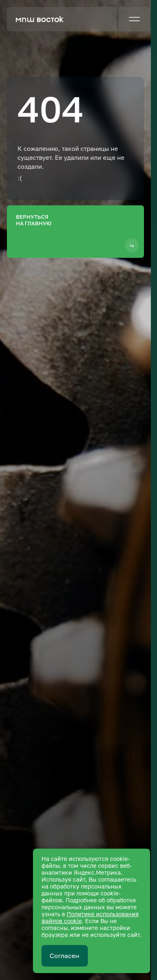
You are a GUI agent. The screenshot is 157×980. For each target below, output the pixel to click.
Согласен (64, 956)
